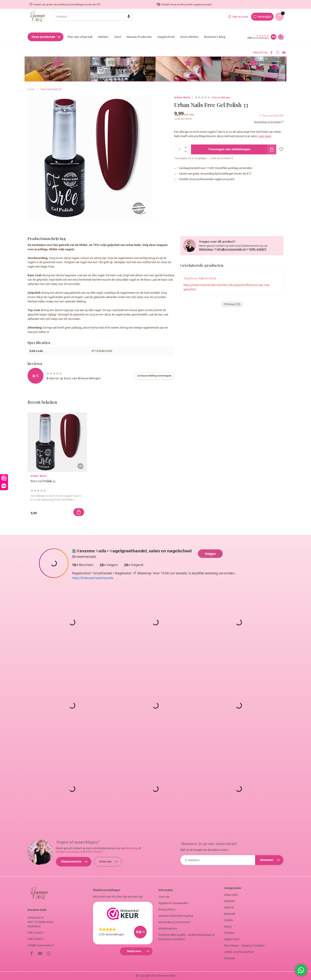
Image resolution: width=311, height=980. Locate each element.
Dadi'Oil (229, 907)
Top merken (123, 69)
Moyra (228, 926)
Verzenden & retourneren (174, 922)
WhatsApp (206, 249)
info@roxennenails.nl (231, 249)
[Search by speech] (129, 17)
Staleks (228, 920)
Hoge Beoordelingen (188, 70)
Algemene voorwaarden (173, 903)
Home (31, 89)
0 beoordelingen (221, 97)
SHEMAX (229, 901)
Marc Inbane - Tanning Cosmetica (244, 946)
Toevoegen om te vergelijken (191, 158)
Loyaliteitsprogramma (58, 69)
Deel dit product (222, 158)
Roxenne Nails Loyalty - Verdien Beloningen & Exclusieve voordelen (187, 937)
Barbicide (230, 914)
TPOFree (232, 304)
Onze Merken (189, 37)
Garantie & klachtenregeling (176, 916)
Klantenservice (74, 862)
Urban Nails (182, 98)
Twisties (229, 933)
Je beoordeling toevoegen (154, 376)
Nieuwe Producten (139, 37)
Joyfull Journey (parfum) (239, 952)
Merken (103, 37)
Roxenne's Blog (215, 37)
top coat (74, 310)
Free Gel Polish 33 (51, 89)
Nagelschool (166, 37)
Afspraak (229, 958)
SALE (118, 37)
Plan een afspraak (80, 37)
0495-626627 (258, 249)
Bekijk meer (140, 952)
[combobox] (93, 17)
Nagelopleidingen (253, 70)
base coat (76, 275)
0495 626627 (36, 933)
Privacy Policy (167, 909)
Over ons (108, 862)
